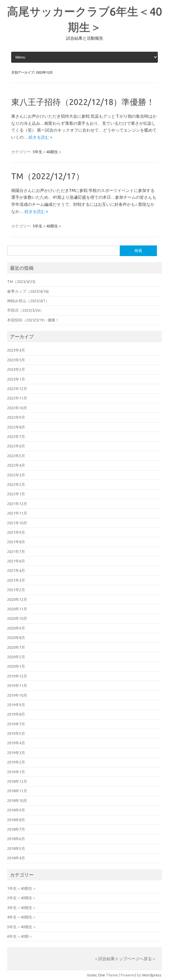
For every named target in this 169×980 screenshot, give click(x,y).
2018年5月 (16, 848)
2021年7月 (16, 552)
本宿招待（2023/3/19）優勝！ (33, 320)
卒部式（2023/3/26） (25, 310)
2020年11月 (17, 609)
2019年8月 (16, 714)
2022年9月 (16, 417)
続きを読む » (40, 137)
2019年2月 (16, 762)
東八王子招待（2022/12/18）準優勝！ (83, 102)
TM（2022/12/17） (48, 176)
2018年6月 (16, 839)
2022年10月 (17, 408)
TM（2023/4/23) (21, 282)
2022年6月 (16, 446)
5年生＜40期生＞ (47, 152)
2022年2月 (16, 484)
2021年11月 (17, 513)
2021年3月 (16, 580)
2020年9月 (16, 628)
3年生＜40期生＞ (22, 908)
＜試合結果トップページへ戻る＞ (125, 959)
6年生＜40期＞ (20, 936)
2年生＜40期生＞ (22, 898)
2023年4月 (16, 350)
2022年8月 (16, 427)
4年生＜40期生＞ (22, 917)
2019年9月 (16, 705)
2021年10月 (17, 523)
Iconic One (96, 975)
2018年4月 (16, 858)
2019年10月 (17, 695)
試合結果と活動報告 (85, 38)
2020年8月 (16, 638)
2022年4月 (16, 465)
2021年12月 (17, 504)
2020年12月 (17, 599)
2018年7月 (16, 829)
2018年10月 (17, 801)
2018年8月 (16, 820)
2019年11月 (17, 685)
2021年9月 (16, 532)
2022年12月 (17, 389)
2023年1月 (16, 379)
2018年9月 (16, 810)
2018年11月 (17, 791)
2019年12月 (17, 676)
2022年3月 (16, 475)
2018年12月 (17, 781)
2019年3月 (16, 753)
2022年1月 (16, 494)
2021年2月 (16, 590)
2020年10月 (17, 618)
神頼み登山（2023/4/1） (28, 301)
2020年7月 (16, 647)
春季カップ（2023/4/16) (28, 291)
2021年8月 (16, 542)
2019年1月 (16, 772)
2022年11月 (17, 398)
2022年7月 (16, 436)
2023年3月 (16, 360)
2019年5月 (16, 733)
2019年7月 (16, 724)
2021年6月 (16, 561)
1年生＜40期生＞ (22, 888)
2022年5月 (16, 456)
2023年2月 (16, 369)
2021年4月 (16, 570)
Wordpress (152, 975)
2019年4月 (16, 743)
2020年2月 (16, 657)
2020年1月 (16, 666)
